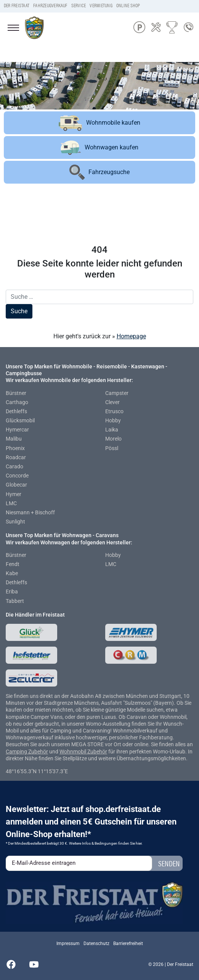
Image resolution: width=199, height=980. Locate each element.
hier (139, 843)
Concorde (17, 476)
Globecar (16, 485)
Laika (112, 430)
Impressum (68, 944)
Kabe (12, 573)
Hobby (113, 420)
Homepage (131, 336)
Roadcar (16, 457)
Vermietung (101, 5)
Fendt (13, 564)
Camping (17, 752)
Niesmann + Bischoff (30, 512)
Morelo (113, 439)
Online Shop (128, 5)
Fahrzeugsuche (99, 172)
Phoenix (15, 448)
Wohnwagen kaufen (99, 148)
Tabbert (15, 601)
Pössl (112, 448)
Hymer (14, 494)
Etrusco (114, 411)
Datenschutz (96, 944)
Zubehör (38, 752)
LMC (11, 503)
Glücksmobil (20, 420)
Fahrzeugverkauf (50, 5)
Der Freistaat (17, 5)
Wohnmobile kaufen (99, 123)
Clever (112, 402)
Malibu (14, 439)
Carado (14, 466)
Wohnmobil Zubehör (83, 752)
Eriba (12, 591)
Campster (117, 393)
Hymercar (17, 430)
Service (79, 5)
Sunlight (15, 522)
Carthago (17, 402)
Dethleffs (16, 411)
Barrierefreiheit (128, 944)
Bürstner (16, 393)
